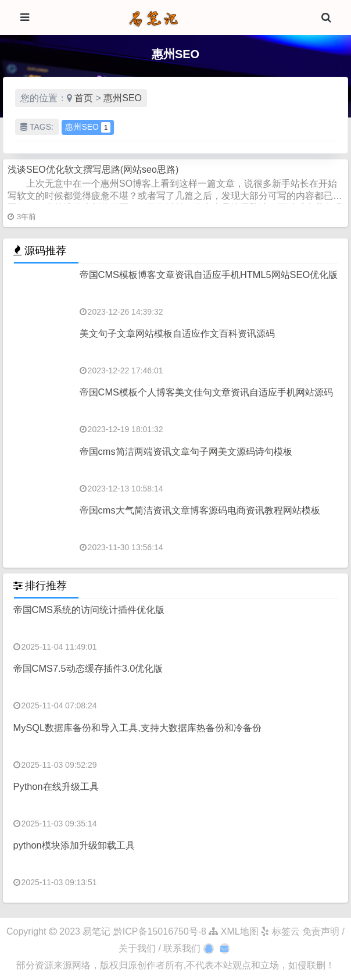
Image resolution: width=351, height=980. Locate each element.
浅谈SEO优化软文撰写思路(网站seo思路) (93, 170)
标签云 (280, 931)
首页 (84, 98)
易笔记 (96, 931)
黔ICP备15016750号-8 (161, 931)
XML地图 (233, 931)
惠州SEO (123, 98)
